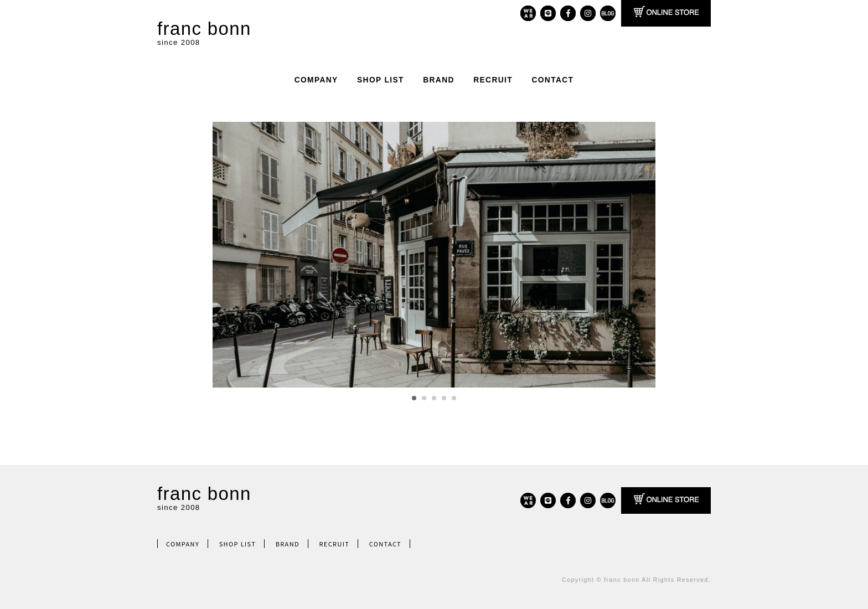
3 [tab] (434, 398)
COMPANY (316, 80)
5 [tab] (454, 398)
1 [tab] (414, 398)
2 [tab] (424, 398)
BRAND (439, 80)
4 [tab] (444, 398)
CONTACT (552, 80)
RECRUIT (493, 80)
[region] (434, 255)
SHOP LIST (381, 80)
